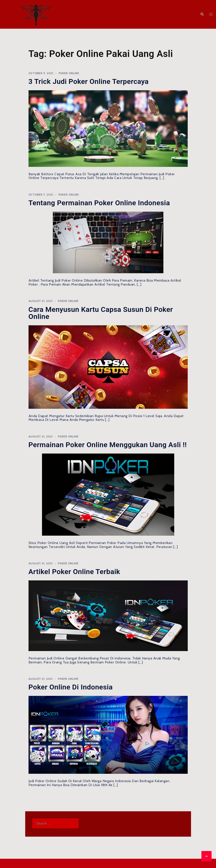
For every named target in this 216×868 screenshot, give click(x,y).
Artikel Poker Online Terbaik (74, 572)
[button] (202, 14)
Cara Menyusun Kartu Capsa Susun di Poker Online (101, 313)
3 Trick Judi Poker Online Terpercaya (89, 81)
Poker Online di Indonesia (71, 687)
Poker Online (69, 73)
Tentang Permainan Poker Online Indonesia (99, 203)
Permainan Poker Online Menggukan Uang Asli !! (108, 445)
